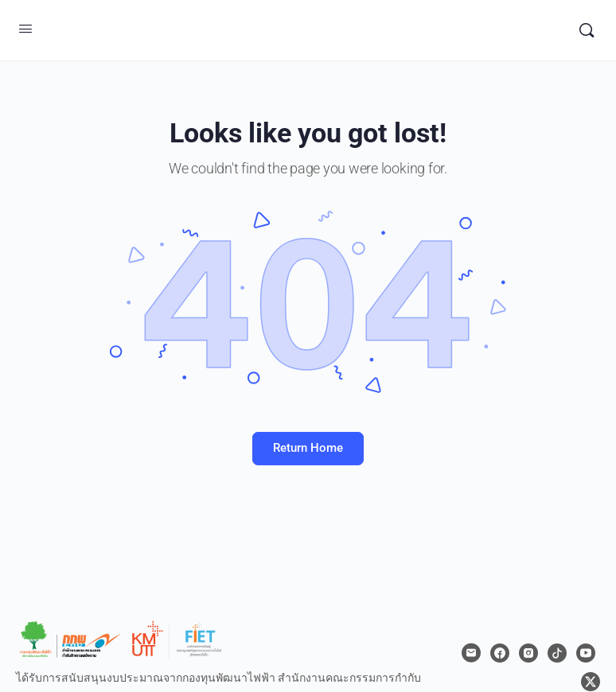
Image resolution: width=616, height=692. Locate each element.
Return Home (308, 448)
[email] (471, 653)
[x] (591, 682)
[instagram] (528, 653)
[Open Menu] (25, 29)
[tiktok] (557, 653)
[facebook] (500, 653)
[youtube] (586, 653)
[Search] (587, 30)
